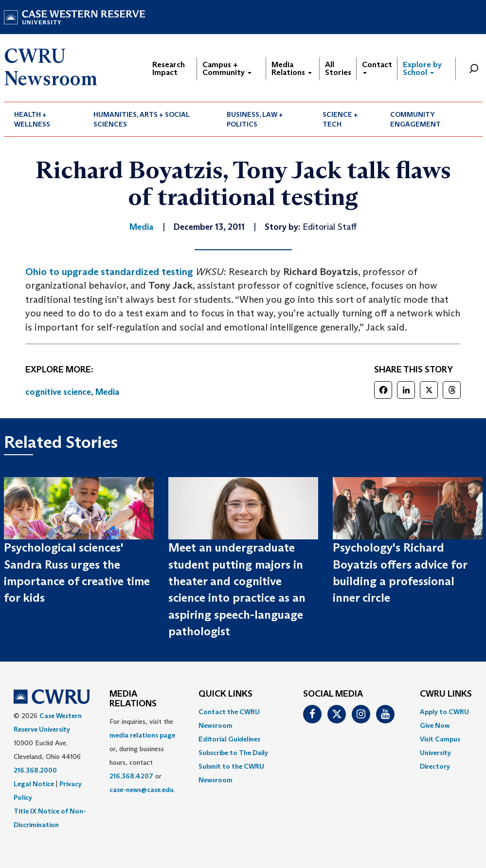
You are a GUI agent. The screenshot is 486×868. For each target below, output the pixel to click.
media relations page (142, 735)
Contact (377, 67)
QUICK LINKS (225, 694)
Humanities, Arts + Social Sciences (142, 119)
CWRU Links (446, 694)
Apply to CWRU (444, 712)
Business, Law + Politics (255, 119)
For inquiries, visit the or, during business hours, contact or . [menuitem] (142, 756)
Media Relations (292, 68)
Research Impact (169, 68)
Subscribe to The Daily (233, 753)
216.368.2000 (35, 770)
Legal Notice (34, 784)
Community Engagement (415, 119)
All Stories (338, 68)
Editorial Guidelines (229, 739)
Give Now (435, 725)
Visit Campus (440, 739)
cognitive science (58, 392)
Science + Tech (340, 119)
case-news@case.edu (142, 790)
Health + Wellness (32, 119)
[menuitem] (44, 119)
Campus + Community (227, 68)
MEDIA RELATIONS (133, 699)
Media (108, 392)
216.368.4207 (131, 776)
